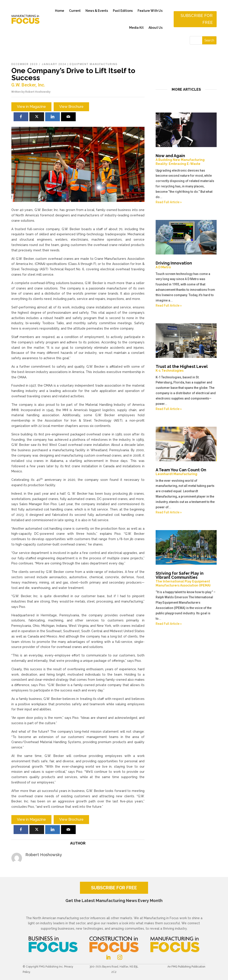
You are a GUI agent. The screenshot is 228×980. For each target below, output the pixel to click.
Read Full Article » (169, 202)
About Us (156, 28)
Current (75, 11)
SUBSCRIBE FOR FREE (114, 888)
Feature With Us (150, 11)
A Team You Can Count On (186, 472)
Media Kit (136, 28)
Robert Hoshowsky (38, 92)
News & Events (97, 11)
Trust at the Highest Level (186, 368)
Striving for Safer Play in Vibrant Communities (186, 579)
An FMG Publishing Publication (186, 967)
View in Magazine (31, 107)
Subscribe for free (197, 19)
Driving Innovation (186, 265)
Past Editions (123, 11)
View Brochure (71, 107)
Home (60, 11)
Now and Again (186, 160)
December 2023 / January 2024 (39, 64)
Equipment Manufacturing (94, 64)
